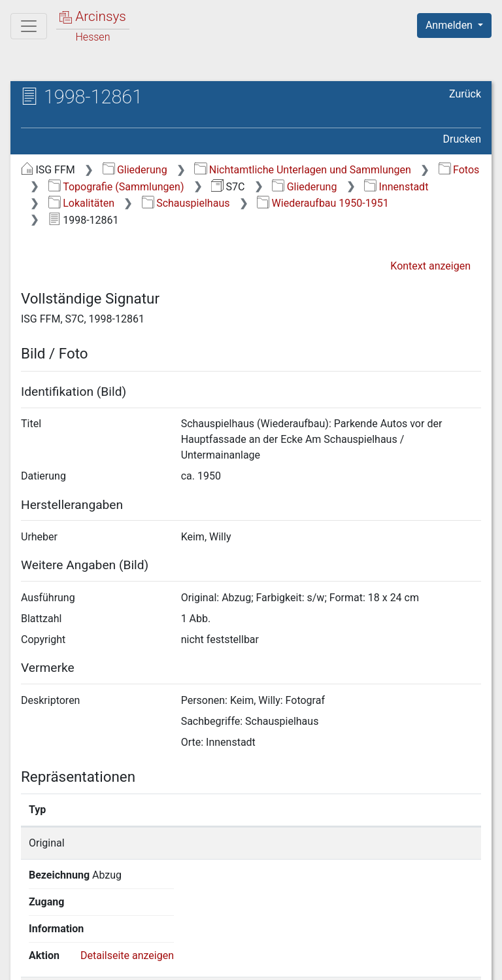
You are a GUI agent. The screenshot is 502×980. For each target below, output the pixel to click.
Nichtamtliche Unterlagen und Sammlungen (302, 170)
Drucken (462, 139)
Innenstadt (396, 187)
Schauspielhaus (186, 203)
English (30, 937)
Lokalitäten (81, 203)
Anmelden (450, 25)
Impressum (459, 962)
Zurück (465, 94)
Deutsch (79, 937)
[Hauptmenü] (29, 26)
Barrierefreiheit (362, 962)
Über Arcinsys (165, 962)
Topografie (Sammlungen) (116, 187)
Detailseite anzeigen (417, 843)
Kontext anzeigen (430, 266)
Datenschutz (262, 962)
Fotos (459, 170)
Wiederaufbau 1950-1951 (323, 203)
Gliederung (135, 170)
